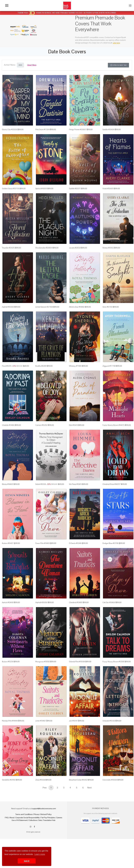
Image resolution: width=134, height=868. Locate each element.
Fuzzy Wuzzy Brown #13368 (113, 683)
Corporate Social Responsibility (28, 844)
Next (90, 814)
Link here (116, 43)
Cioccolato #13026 (110, 806)
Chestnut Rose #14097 (111, 500)
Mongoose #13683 (43, 683)
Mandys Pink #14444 (10, 745)
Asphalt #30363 (8, 316)
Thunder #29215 (8, 254)
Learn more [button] (40, 854)
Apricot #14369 (41, 193)
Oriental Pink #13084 (77, 683)
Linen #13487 (41, 745)
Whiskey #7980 (75, 377)
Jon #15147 (73, 745)
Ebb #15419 (73, 438)
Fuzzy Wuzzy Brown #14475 (113, 438)
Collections (33, 847)
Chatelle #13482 (8, 438)
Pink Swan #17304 (43, 132)
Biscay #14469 (8, 500)
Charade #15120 (109, 745)
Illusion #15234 (8, 683)
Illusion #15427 (8, 561)
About (12, 844)
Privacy (37, 841)
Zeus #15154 (40, 806)
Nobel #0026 (41, 500)
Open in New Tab (118, 65)
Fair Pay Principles (48, 844)
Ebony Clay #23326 (10, 132)
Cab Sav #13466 (109, 622)
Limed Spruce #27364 (44, 316)
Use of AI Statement (20, 847)
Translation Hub (49, 847)
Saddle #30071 (75, 193)
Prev (45, 814)
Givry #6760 (107, 316)
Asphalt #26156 (41, 622)
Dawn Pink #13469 (43, 561)
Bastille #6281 (41, 377)
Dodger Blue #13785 (111, 561)
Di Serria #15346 (75, 561)
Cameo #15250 (41, 438)
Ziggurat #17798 (109, 377)
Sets (40, 847)
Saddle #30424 (108, 132)
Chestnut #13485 (76, 622)
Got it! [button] (27, 861)
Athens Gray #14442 (77, 316)
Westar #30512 (108, 254)
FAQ (7, 844)
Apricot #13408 (8, 622)
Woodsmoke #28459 (44, 254)
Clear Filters (32, 65)
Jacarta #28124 (75, 254)
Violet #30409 (108, 193)
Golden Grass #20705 (11, 193)
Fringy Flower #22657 (78, 132)
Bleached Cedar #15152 (78, 806)
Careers (59, 844)
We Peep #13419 (75, 500)
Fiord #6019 (7, 377)
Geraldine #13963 (9, 806)
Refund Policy (46, 841)
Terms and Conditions (24, 841)
